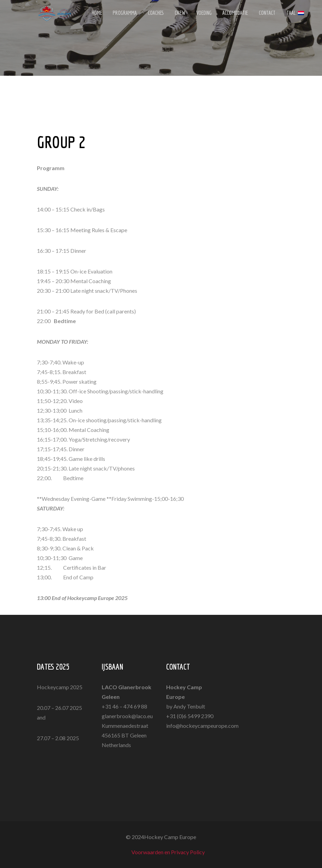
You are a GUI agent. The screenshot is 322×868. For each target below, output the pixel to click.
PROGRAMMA (123, 14)
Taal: (285, 14)
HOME (97, 14)
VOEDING (198, 14)
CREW (176, 14)
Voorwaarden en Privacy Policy (168, 852)
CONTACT (259, 14)
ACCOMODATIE (229, 14)
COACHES (153, 14)
